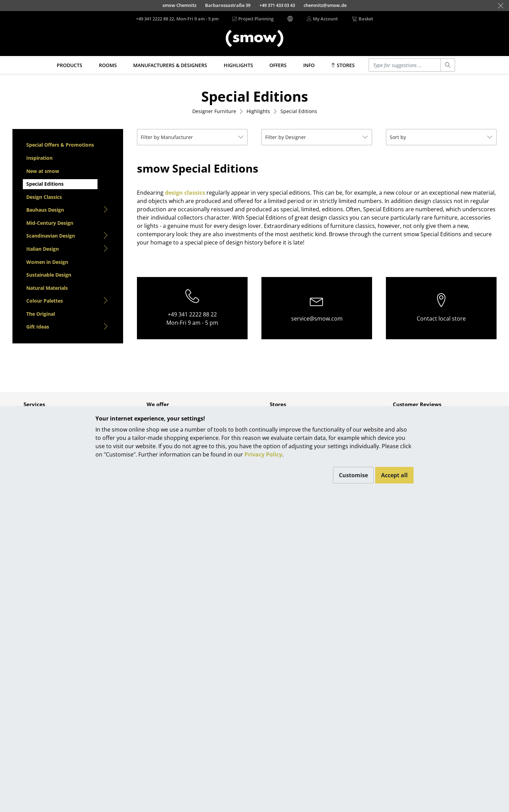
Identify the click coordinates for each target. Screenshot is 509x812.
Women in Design (47, 262)
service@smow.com (317, 319)
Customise (353, 475)
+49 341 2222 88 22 (192, 314)
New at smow (43, 171)
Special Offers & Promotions (60, 145)
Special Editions (45, 184)
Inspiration (39, 158)
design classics (185, 193)
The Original (41, 314)
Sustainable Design (49, 275)
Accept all (394, 475)
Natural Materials (47, 288)
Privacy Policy (263, 454)
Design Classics (44, 197)
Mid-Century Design (50, 223)
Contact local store (441, 319)
